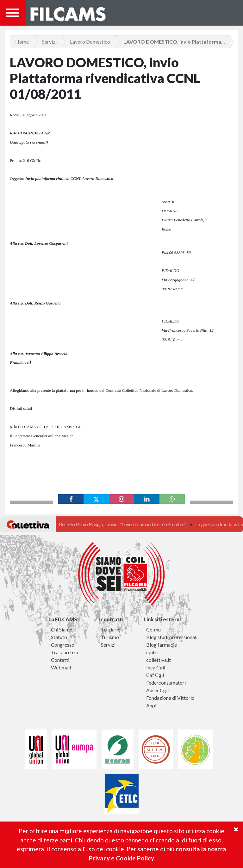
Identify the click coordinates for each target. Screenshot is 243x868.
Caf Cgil (155, 675)
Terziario (111, 629)
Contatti (60, 660)
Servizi (49, 42)
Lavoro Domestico (90, 42)
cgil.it (152, 652)
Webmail (61, 667)
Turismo (110, 637)
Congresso (63, 645)
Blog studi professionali (172, 637)
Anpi (151, 705)
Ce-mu (153, 629)
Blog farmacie (162, 645)
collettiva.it (159, 660)
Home (22, 42)
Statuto (59, 637)
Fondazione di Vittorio (170, 698)
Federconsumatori (166, 683)
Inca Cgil (156, 667)
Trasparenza (65, 652)
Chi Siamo (62, 629)
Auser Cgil (157, 690)
